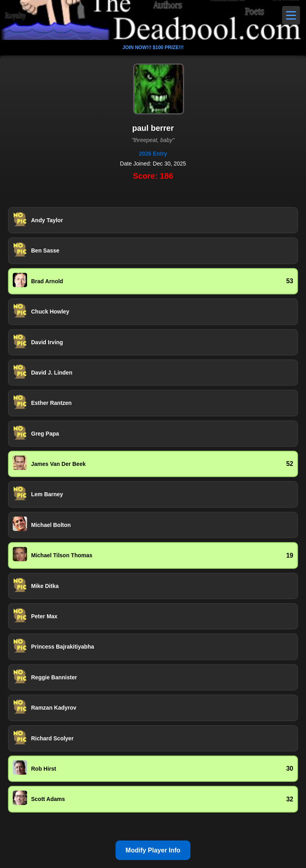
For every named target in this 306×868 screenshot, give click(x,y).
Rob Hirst (44, 769)
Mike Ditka (45, 586)
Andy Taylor (47, 220)
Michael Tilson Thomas (62, 555)
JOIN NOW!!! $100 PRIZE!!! (153, 47)
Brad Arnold (47, 281)
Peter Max (44, 616)
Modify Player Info (153, 850)
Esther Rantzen (51, 403)
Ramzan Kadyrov (54, 708)
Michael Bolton (51, 525)
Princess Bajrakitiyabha (63, 647)
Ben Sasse (45, 251)
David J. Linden (52, 373)
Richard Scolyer (52, 738)
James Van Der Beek (58, 464)
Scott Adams (48, 799)
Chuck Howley (50, 312)
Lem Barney (47, 494)
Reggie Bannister (54, 677)
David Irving (47, 342)
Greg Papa (45, 434)
